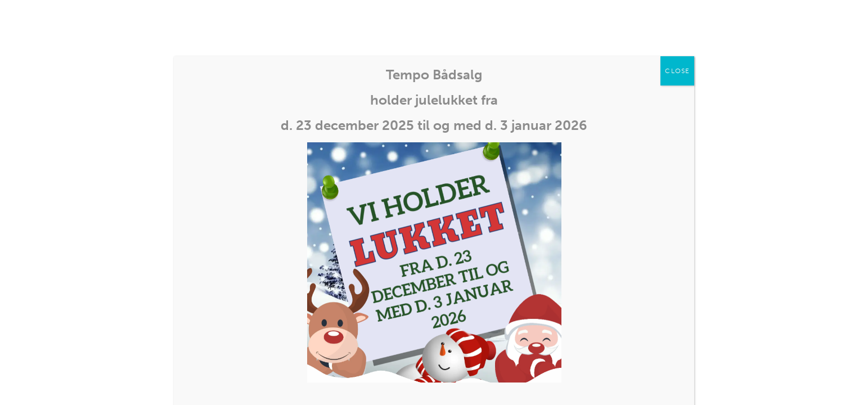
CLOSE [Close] (677, 71)
